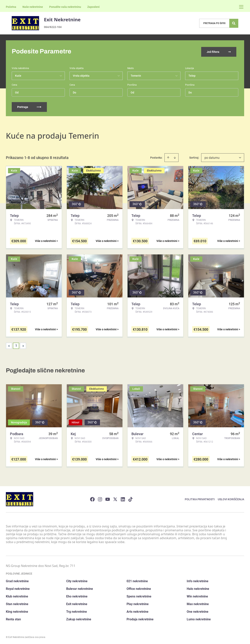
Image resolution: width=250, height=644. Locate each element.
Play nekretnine (138, 603)
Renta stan (13, 618)
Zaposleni (93, 7)
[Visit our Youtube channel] (108, 498)
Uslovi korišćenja (231, 498)
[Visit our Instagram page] (100, 498)
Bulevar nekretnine (80, 588)
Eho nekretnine (77, 596)
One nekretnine (198, 611)
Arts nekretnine (137, 611)
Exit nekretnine (77, 603)
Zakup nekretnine (79, 618)
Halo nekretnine (198, 588)
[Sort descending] (175, 157)
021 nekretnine (137, 580)
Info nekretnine (198, 580)
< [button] (9, 345)
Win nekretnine (197, 596)
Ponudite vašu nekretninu (65, 7)
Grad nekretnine (17, 580)
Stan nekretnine (17, 603)
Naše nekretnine (33, 7)
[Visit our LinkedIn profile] (123, 498)
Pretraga (29, 106)
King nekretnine (17, 611)
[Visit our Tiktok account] (130, 498)
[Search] (234, 23)
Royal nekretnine (18, 588)
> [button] (23, 345)
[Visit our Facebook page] (92, 498)
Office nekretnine (139, 588)
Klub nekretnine (17, 596)
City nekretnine (77, 580)
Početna (11, 7)
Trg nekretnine (77, 611)
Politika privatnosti (200, 498)
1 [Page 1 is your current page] (16, 345)
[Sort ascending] (168, 157)
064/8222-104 (53, 27)
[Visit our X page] (115, 498)
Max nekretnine (198, 603)
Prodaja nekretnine (140, 618)
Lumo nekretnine (199, 618)
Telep (192, 75)
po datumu (212, 157)
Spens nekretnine (139, 596)
